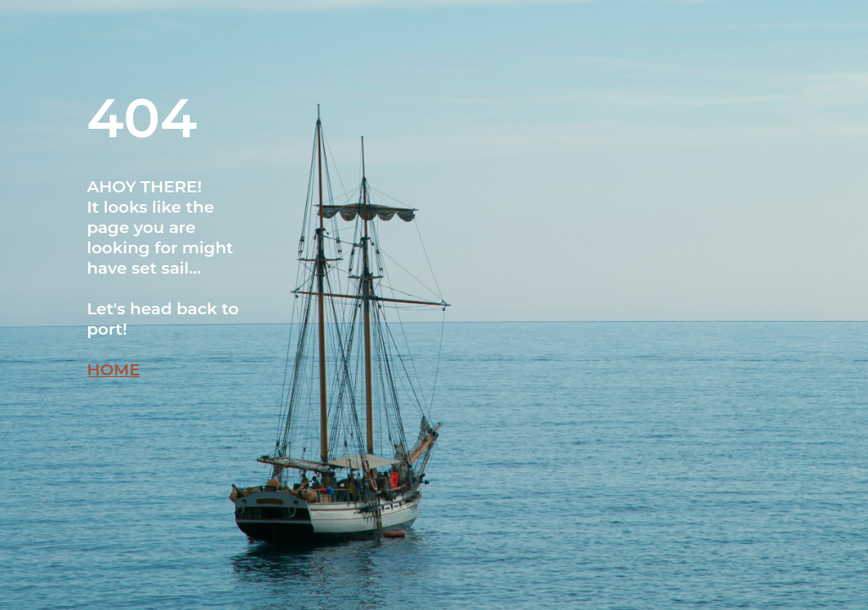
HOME (113, 369)
